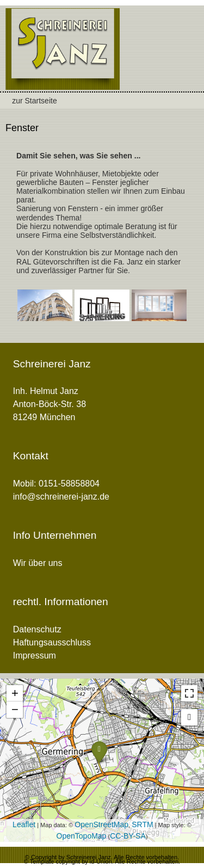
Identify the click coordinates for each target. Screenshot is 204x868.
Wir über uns (38, 563)
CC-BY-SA (128, 836)
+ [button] (15, 693)
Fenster (22, 128)
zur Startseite (34, 101)
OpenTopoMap (82, 836)
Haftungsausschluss (52, 642)
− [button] (15, 709)
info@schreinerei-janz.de (61, 497)
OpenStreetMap (101, 824)
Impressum (35, 655)
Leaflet (24, 824)
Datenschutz (37, 629)
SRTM (142, 824)
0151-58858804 (69, 484)
